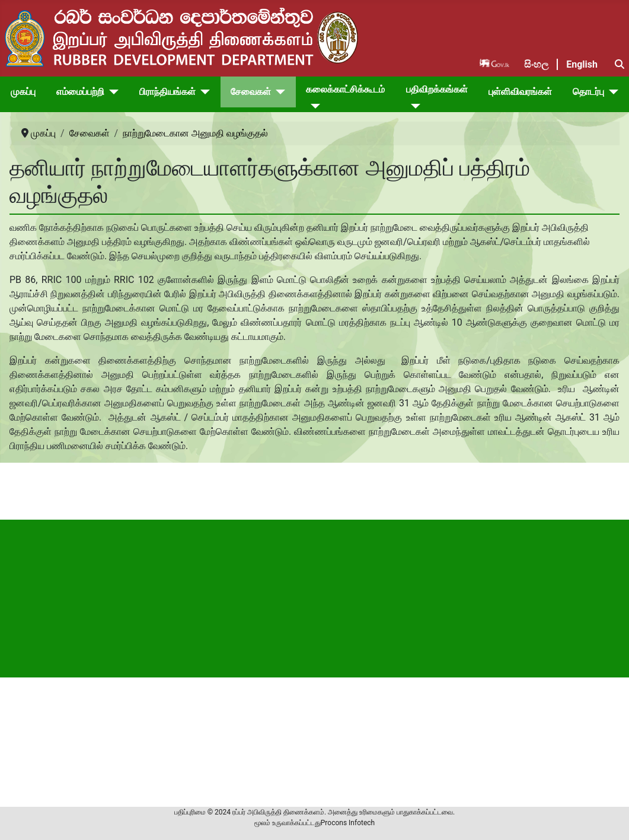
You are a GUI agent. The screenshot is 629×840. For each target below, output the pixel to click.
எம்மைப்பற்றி (80, 92)
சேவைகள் (251, 92)
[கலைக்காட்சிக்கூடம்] (313, 106)
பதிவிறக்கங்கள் (437, 89)
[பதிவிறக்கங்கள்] (413, 106)
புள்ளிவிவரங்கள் (520, 92)
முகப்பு (23, 92)
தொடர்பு (588, 92)
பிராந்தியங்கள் (167, 92)
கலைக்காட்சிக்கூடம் (345, 89)
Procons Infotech (348, 823)
